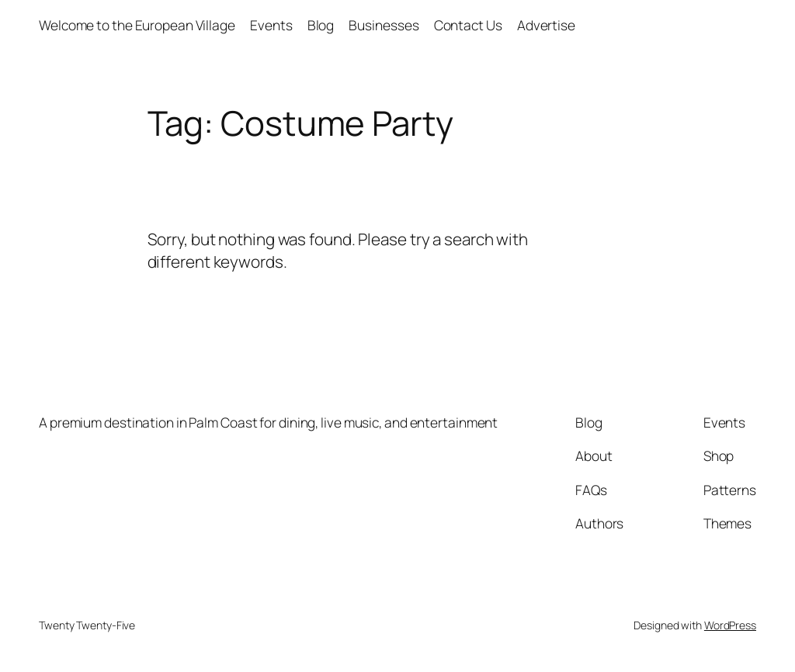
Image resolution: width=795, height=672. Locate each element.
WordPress (730, 625)
